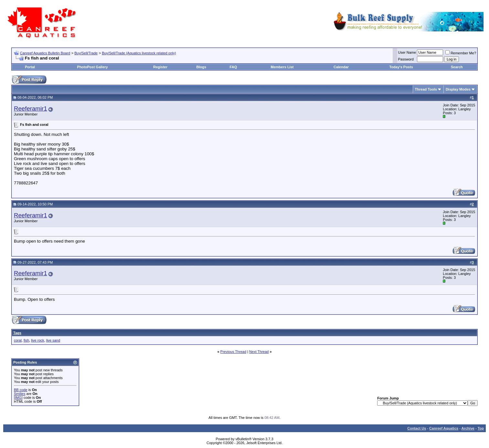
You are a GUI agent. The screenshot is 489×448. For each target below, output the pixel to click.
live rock (37, 340)
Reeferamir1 (31, 109)
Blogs (201, 67)
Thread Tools (426, 89)
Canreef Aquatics (444, 428)
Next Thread (259, 352)
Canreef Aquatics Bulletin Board (45, 53)
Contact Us (417, 428)
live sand (53, 340)
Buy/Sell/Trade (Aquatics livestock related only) (139, 53)
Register (160, 67)
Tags (17, 333)
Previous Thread (234, 352)
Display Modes (458, 89)
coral (18, 340)
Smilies (20, 394)
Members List (282, 67)
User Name (407, 52)
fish (26, 340)
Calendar (341, 67)
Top (481, 428)
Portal (30, 67)
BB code (21, 390)
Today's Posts (401, 67)
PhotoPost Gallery (92, 67)
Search (457, 67)
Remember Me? (461, 53)
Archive (468, 428)
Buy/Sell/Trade (86, 53)
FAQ (234, 67)
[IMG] (18, 398)
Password (406, 59)
